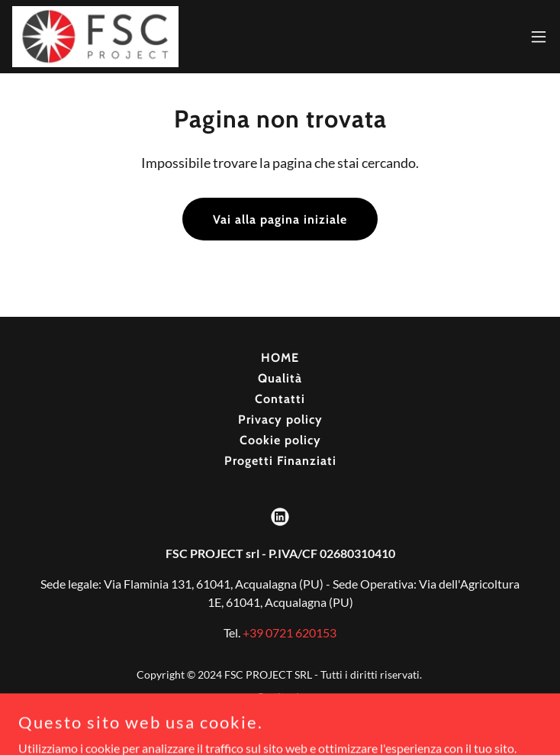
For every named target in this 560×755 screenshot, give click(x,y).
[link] (95, 37)
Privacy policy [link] (280, 419)
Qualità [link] (280, 378)
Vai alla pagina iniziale (280, 219)
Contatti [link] (280, 399)
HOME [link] (280, 358)
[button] (539, 37)
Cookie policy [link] (280, 440)
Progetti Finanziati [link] (280, 461)
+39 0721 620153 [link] (290, 632)
